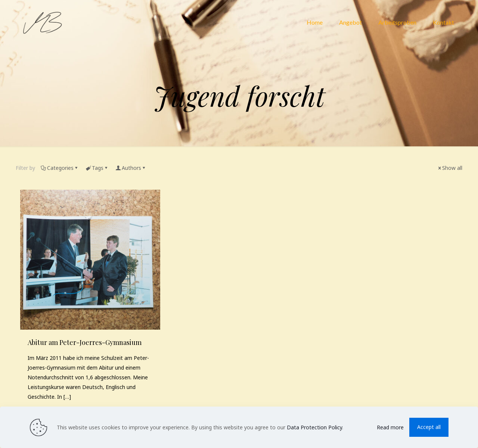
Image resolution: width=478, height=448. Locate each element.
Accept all (429, 427)
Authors (131, 168)
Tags (97, 168)
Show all (450, 168)
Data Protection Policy (314, 427)
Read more (390, 427)
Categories (60, 168)
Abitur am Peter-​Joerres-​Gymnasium (85, 342)
